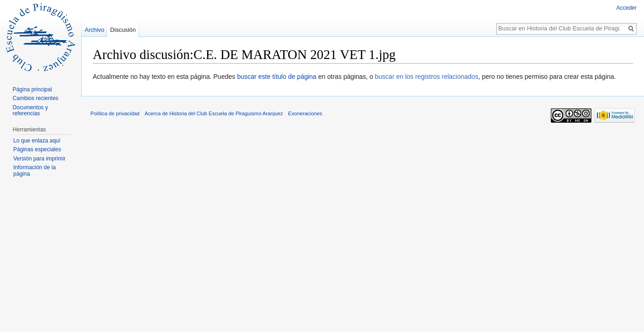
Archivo (94, 30)
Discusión (123, 30)
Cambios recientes (35, 98)
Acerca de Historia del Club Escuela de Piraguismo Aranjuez (214, 113)
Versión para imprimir (39, 159)
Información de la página (35, 171)
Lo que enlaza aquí (37, 141)
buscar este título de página (277, 77)
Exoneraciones (305, 113)
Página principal (32, 89)
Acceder (626, 8)
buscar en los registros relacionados (427, 77)
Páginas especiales (37, 149)
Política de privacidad (115, 113)
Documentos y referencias (30, 111)
